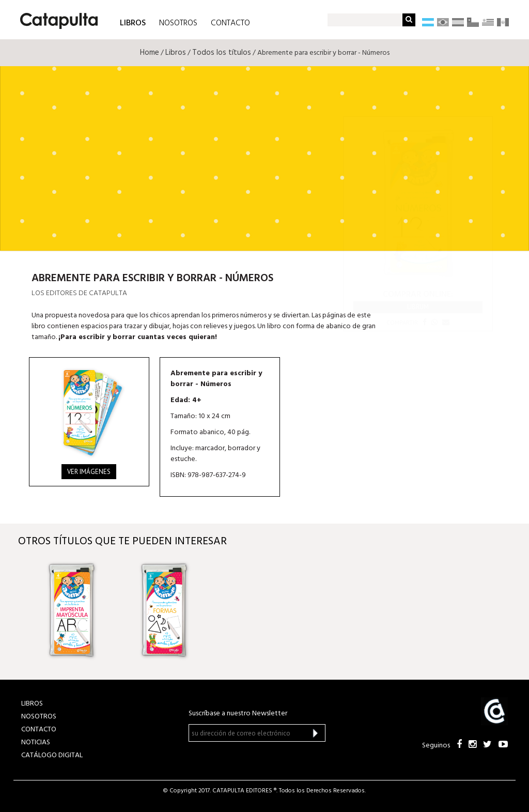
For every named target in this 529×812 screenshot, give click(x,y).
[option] (80, 610)
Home (150, 53)
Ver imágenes (89, 472)
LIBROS (133, 22)
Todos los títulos (222, 53)
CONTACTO (230, 23)
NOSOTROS (178, 23)
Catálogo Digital (52, 755)
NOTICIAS (36, 742)
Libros (176, 53)
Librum (418, 307)
